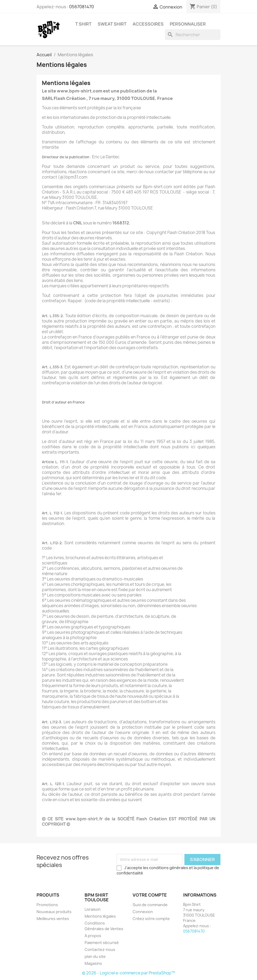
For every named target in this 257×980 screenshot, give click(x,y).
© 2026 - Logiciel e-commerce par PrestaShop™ (128, 973)
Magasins (93, 963)
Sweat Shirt (112, 24)
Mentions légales (100, 916)
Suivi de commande (150, 905)
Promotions (47, 905)
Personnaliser (188, 24)
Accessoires (148, 24)
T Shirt (83, 24)
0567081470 (82, 7)
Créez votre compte (151, 919)
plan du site (95, 956)
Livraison (93, 909)
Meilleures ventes (53, 919)
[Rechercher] (193, 35)
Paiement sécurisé (102, 943)
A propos (93, 936)
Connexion (143, 912)
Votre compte (150, 895)
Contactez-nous (100, 949)
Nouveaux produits (54, 912)
